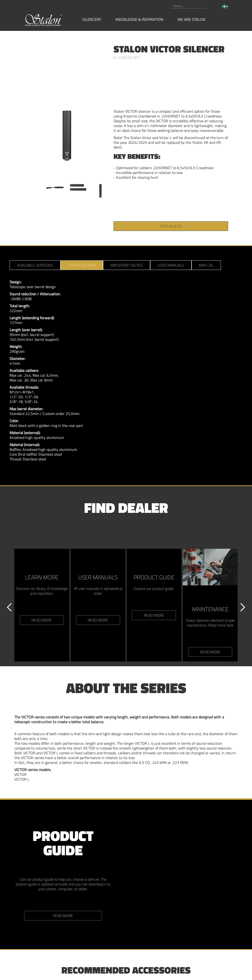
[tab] (35, 265)
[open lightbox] (67, 118)
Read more (63, 916)
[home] (44, 20)
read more (42, 620)
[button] (94, 19)
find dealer (171, 226)
